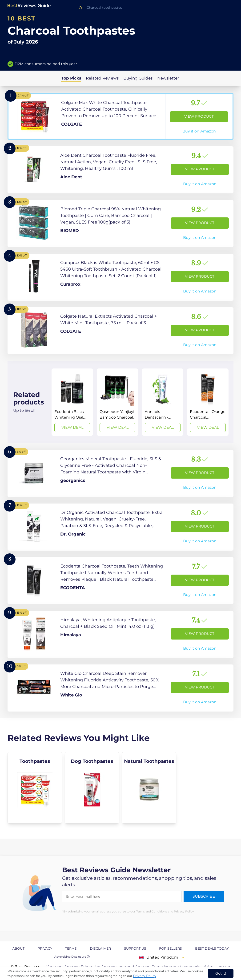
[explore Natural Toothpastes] (149, 788)
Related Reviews (102, 78)
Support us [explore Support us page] (135, 948)
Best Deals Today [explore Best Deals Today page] (212, 948)
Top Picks (71, 78)
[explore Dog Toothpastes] (92, 788)
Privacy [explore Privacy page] (45, 948)
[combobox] (120, 8)
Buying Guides (138, 78)
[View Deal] (72, 402)
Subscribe (204, 896)
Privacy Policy (145, 976)
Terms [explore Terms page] (71, 948)
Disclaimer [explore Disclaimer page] (100, 948)
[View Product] (120, 116)
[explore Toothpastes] (35, 788)
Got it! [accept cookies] (221, 973)
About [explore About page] (18, 948)
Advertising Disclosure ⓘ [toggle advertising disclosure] (72, 957)
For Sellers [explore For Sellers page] (171, 948)
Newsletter (168, 78)
